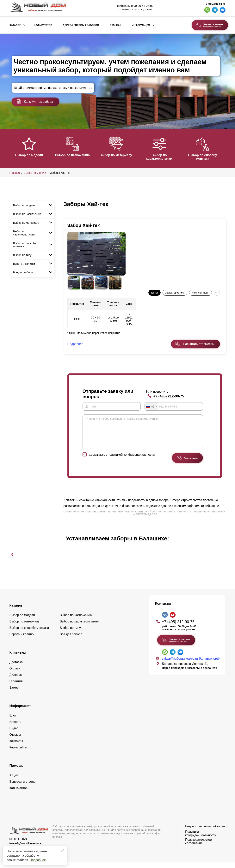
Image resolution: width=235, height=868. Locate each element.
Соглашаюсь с (122, 460)
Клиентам (18, 658)
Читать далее (145, 520)
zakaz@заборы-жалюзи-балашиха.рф (191, 664)
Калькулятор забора (35, 102)
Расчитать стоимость (198, 344)
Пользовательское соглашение (198, 847)
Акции (14, 781)
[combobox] (151, 406)
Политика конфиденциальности (201, 839)
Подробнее (38, 860)
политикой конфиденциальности (131, 460)
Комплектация (201, 293)
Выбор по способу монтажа (210, 157)
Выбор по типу (22, 255)
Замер (14, 693)
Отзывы (115, 25)
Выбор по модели (29, 155)
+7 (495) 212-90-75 (215, 4)
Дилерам (16, 680)
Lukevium (218, 832)
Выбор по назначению (74, 155)
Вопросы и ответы (23, 787)
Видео (14, 734)
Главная (15, 173)
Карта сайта (18, 753)
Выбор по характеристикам (165, 157)
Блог (13, 721)
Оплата (15, 674)
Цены (154, 293)
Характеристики (175, 293)
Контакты (16, 747)
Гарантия (16, 687)
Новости (15, 727)
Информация (141, 25)
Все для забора (23, 272)
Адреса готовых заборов (81, 25)
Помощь (16, 771)
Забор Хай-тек (84, 225)
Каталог (15, 25)
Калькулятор (43, 25)
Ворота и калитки (24, 264)
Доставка (16, 668)
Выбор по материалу (120, 155)
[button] (12, 148)
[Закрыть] (63, 850)
